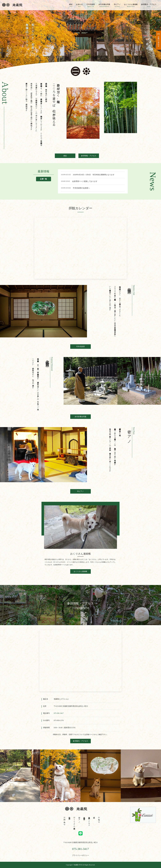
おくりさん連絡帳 (131, 5)
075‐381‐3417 (59, 713)
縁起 (71, 5)
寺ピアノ (117, 5)
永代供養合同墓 (104, 5)
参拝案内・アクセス (149, 5)
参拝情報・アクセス (89, 156)
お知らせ (79, 5)
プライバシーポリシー (80, 855)
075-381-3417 (80, 849)
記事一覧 (44, 179)
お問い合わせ (65, 820)
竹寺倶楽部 (91, 5)
